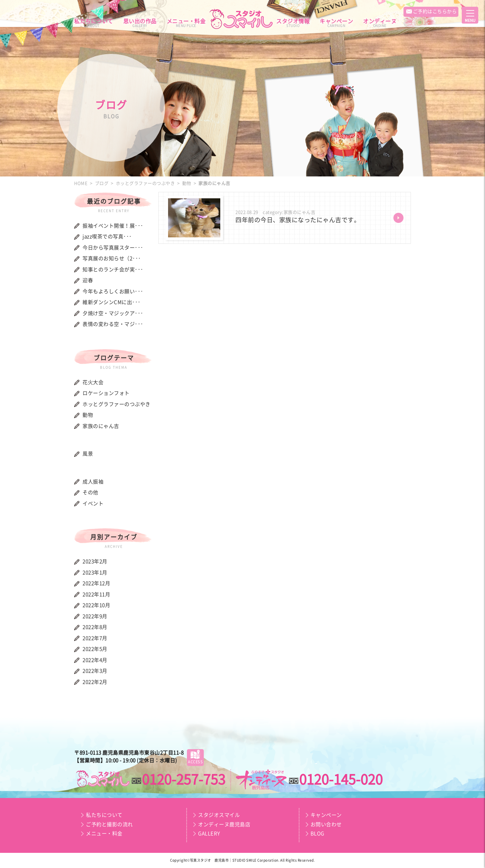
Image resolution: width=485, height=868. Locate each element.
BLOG (317, 833)
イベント (93, 504)
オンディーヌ (380, 23)
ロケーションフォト (106, 393)
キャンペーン (336, 23)
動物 (88, 415)
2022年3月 (95, 671)
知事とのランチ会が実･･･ (113, 270)
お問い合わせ (326, 824)
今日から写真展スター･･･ (113, 248)
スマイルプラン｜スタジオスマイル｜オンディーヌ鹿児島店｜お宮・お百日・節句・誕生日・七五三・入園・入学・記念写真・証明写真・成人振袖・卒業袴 (243, 19)
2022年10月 (96, 605)
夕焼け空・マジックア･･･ (113, 313)
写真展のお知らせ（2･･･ (112, 258)
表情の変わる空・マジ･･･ (113, 324)
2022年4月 (95, 660)
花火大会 (93, 382)
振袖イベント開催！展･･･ (113, 226)
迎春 (88, 280)
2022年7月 (95, 638)
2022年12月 (96, 583)
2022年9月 (95, 616)
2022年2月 (95, 682)
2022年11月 (96, 594)
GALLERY (209, 833)
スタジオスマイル (219, 815)
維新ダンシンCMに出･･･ (112, 302)
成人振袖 (93, 482)
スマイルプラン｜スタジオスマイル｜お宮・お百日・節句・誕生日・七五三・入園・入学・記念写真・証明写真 (103, 779)
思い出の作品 (140, 23)
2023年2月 (95, 561)
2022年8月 (95, 627)
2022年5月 (95, 649)
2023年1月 (95, 573)
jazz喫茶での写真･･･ (107, 237)
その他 (90, 492)
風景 (88, 454)
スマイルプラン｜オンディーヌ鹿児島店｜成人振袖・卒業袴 (262, 780)
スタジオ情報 (293, 23)
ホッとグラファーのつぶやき (117, 404)
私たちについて (94, 23)
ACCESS (195, 756)
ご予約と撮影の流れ (109, 824)
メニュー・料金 (186, 23)
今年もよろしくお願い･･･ (113, 291)
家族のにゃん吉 (101, 426)
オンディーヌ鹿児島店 (224, 824)
